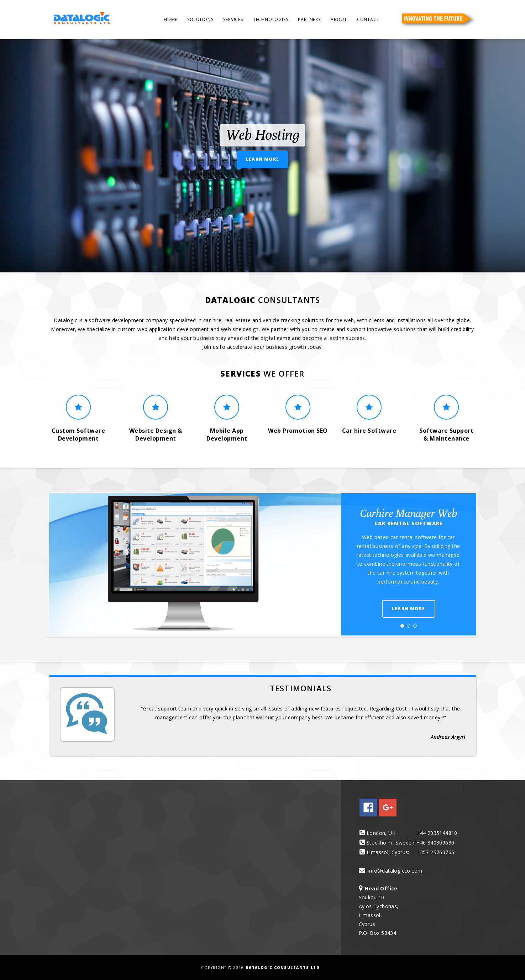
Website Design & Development (156, 435)
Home (170, 19)
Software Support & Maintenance (446, 435)
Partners (309, 19)
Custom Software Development (78, 435)
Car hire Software (369, 431)
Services (233, 19)
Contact (368, 19)
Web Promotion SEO (298, 431)
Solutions (200, 19)
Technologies (271, 19)
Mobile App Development (227, 435)
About (339, 19)
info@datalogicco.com (395, 871)
